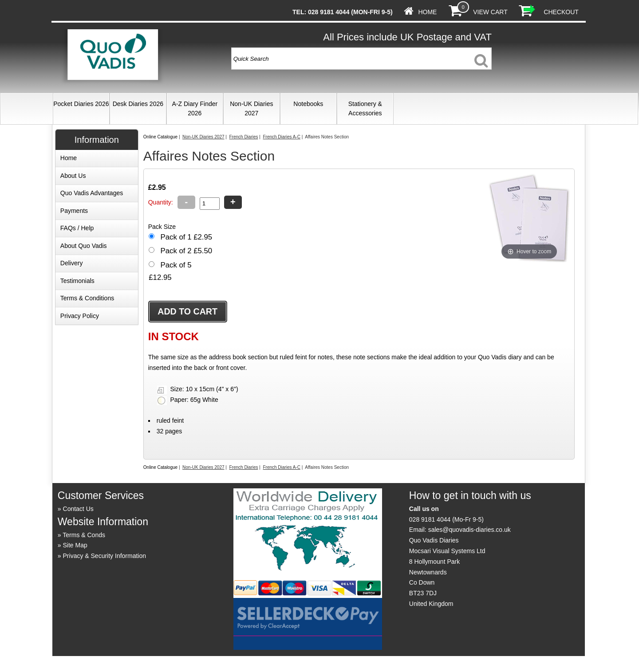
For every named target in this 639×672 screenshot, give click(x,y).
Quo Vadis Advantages (92, 193)
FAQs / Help (77, 228)
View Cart (490, 12)
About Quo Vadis (84, 246)
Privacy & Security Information (105, 556)
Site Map (75, 545)
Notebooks (308, 104)
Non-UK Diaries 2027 (251, 108)
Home (427, 12)
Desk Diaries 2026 (138, 104)
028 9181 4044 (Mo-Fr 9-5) (446, 519)
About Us (73, 176)
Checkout (561, 12)
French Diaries (243, 137)
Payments (74, 211)
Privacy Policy (80, 316)
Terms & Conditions (87, 298)
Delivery (72, 263)
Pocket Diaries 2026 (81, 104)
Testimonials (77, 281)
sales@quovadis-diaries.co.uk (469, 530)
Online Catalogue (160, 137)
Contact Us (78, 509)
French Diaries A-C (281, 137)
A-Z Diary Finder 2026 (195, 108)
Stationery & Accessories (365, 108)
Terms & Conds (84, 535)
